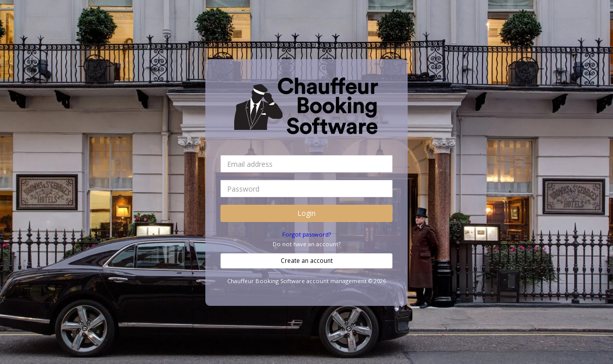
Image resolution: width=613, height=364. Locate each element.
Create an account (307, 261)
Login (306, 213)
